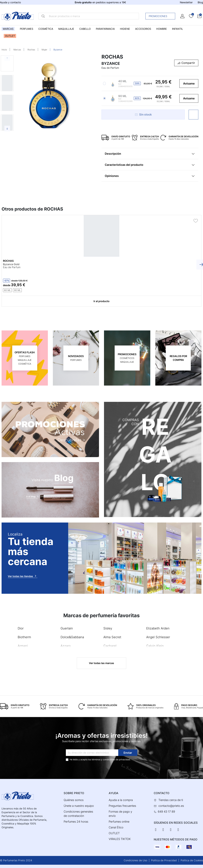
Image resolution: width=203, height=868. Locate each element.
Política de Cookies (192, 860)
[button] (199, 16)
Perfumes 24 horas (76, 822)
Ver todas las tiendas (23, 576)
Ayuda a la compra (121, 800)
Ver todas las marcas (101, 663)
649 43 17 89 (166, 812)
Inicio (4, 50)
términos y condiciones (103, 759)
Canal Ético (116, 827)
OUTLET (114, 833)
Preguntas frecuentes (122, 806)
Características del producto (124, 165)
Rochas (31, 50)
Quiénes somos (74, 800)
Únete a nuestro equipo (79, 806)
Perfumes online (119, 822)
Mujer (44, 50)
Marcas (17, 50)
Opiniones (112, 176)
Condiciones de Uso (135, 860)
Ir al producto (101, 301)
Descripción (113, 154)
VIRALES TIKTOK (120, 839)
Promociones (161, 16)
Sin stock (143, 115)
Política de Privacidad (164, 860)
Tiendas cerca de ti (171, 800)
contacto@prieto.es (171, 806)
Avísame (189, 84)
